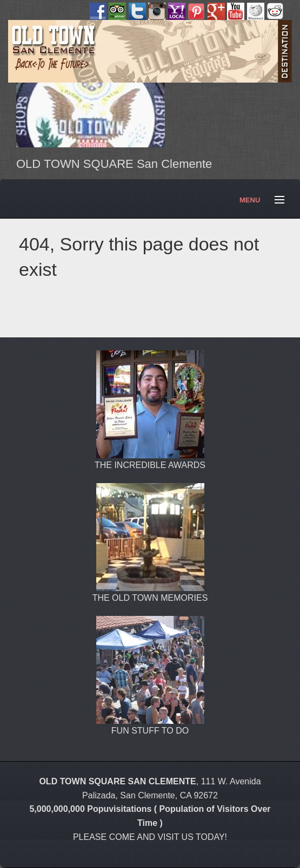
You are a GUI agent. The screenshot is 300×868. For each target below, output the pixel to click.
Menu (275, 200)
